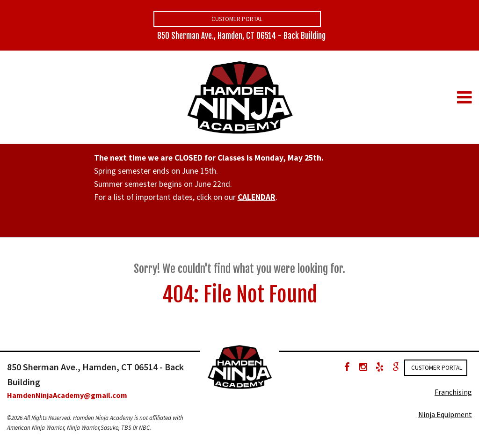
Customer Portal (237, 19)
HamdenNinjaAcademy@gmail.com (67, 395)
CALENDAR (257, 197)
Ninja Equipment (445, 414)
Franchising (453, 392)
